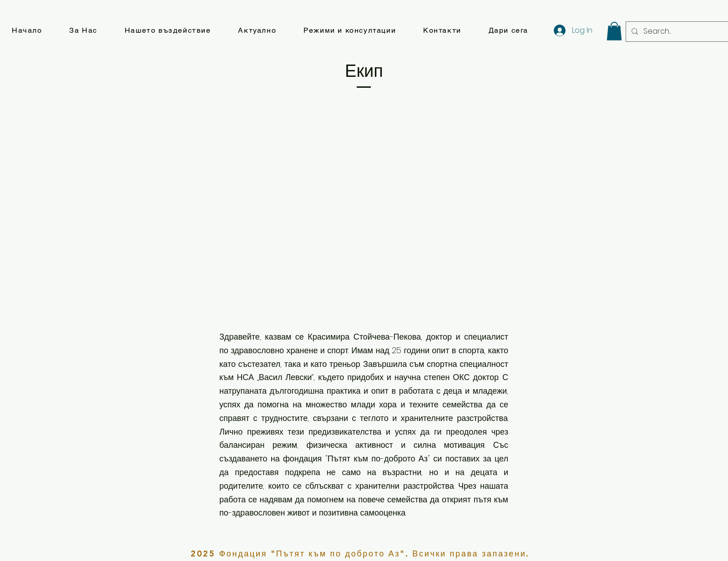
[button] (83, 31)
